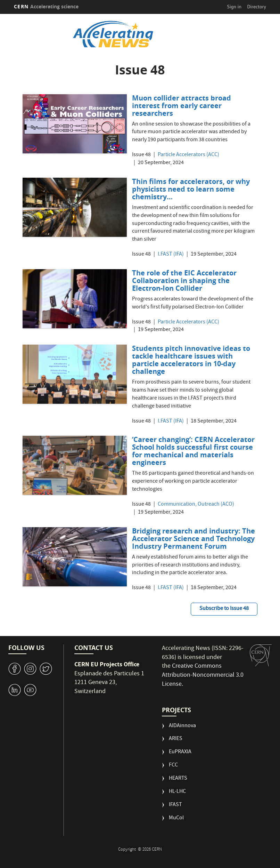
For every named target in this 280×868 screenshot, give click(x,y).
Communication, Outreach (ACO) (196, 505)
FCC (173, 766)
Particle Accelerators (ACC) (188, 155)
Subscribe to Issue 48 (224, 609)
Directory (256, 7)
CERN (46, 6)
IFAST (175, 805)
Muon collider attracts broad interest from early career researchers (182, 106)
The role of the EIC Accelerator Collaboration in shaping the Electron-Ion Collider (184, 280)
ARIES (176, 739)
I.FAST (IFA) (171, 255)
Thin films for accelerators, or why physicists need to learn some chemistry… (191, 189)
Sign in (234, 7)
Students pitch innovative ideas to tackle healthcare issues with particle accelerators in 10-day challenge (191, 360)
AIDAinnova (182, 726)
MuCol (176, 818)
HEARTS (178, 779)
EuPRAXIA (180, 752)
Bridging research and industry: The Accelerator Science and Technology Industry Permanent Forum (193, 539)
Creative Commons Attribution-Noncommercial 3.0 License (203, 675)
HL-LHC (177, 792)
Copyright (127, 850)
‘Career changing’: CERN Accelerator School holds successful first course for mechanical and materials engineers (193, 451)
